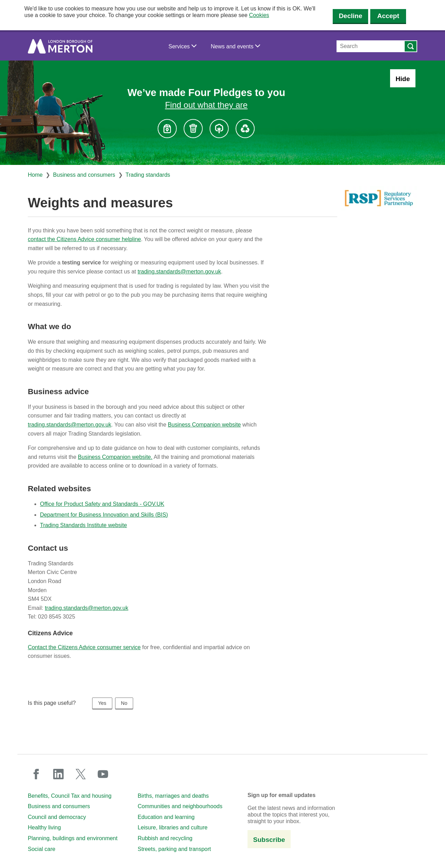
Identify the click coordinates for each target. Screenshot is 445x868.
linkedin (58, 774)
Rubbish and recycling (165, 838)
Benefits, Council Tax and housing (70, 796)
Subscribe (269, 840)
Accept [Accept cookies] (388, 16)
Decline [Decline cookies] (350, 16)
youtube (103, 774)
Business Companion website (204, 425)
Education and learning (166, 817)
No (124, 703)
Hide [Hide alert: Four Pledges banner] (403, 79)
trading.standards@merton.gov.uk (179, 272)
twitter (81, 774)
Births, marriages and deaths (173, 796)
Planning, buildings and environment (73, 838)
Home (35, 175)
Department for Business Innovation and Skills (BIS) (104, 515)
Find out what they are (206, 105)
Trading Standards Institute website (83, 525)
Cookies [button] (259, 15)
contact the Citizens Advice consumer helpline (84, 239)
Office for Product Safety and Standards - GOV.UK (102, 504)
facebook (36, 774)
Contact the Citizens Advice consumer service (84, 647)
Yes (102, 703)
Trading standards (148, 175)
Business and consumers (84, 175)
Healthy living (44, 827)
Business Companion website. (115, 457)
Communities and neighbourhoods (180, 806)
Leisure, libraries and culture (173, 827)
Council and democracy (57, 817)
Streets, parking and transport (174, 849)
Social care (42, 849)
